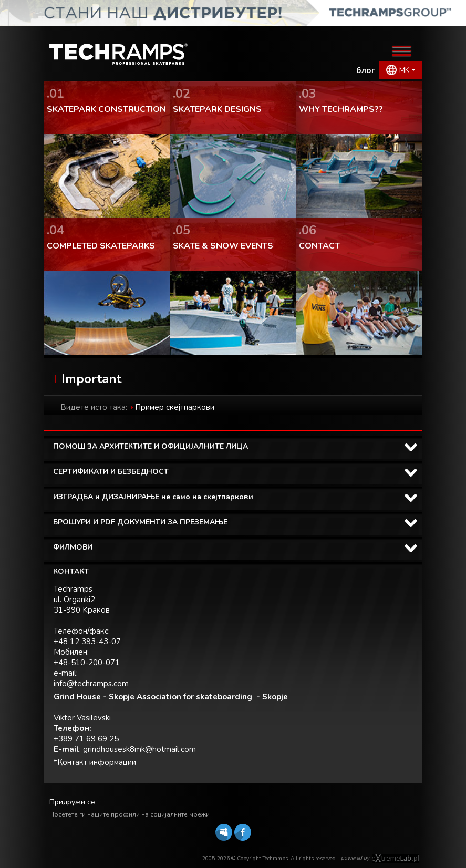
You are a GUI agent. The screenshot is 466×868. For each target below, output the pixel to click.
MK (404, 70)
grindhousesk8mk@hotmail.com (139, 749)
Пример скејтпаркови (175, 407)
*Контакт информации (95, 762)
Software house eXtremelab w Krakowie (395, 859)
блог (366, 70)
